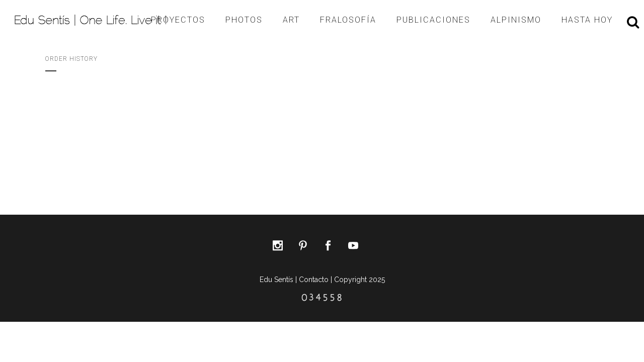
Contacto (314, 280)
